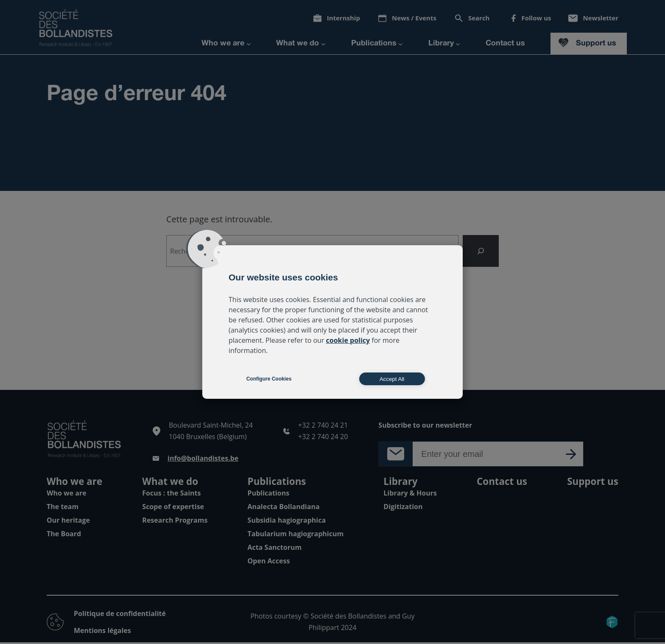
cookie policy (348, 340)
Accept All (392, 379)
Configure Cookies (269, 379)
